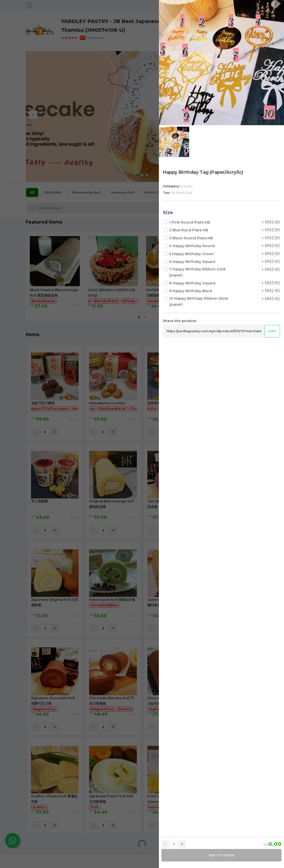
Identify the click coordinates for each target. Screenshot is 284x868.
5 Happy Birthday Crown (192, 254)
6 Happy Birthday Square (193, 262)
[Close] (275, 4)
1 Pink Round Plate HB (190, 222)
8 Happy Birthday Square (193, 283)
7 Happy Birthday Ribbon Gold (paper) (197, 272)
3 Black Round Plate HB (191, 238)
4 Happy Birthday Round (192, 246)
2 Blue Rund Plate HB (189, 230)
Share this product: (180, 321)
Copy (272, 331)
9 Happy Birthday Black (191, 291)
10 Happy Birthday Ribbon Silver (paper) (199, 302)
